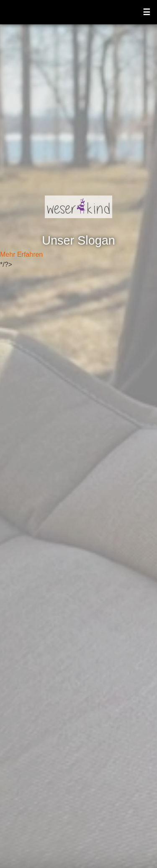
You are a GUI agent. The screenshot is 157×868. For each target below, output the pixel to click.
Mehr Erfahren (21, 254)
